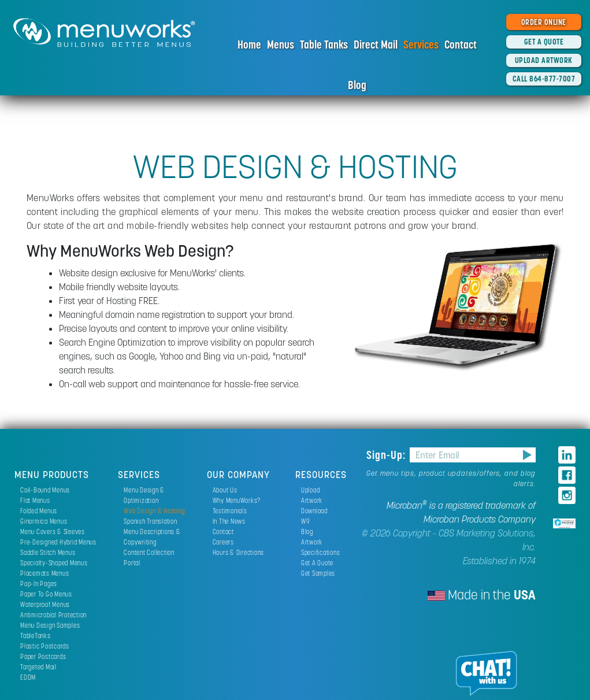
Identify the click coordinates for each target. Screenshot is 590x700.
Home (249, 45)
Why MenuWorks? (237, 500)
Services (421, 45)
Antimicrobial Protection (53, 615)
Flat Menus (35, 500)
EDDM (28, 677)
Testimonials (230, 511)
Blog (357, 85)
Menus (281, 45)
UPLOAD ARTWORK (544, 60)
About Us (225, 490)
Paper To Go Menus (46, 594)
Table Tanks (324, 45)
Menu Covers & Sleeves (53, 532)
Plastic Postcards (45, 646)
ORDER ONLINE (544, 22)
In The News (229, 521)
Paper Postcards (43, 656)
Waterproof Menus (45, 604)
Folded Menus (39, 511)
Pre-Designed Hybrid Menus (58, 542)
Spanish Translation (150, 521)
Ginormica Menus (44, 521)
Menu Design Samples (50, 625)
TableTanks (36, 636)
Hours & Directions (239, 552)
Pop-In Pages (39, 584)
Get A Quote (317, 563)
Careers (223, 542)
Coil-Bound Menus (45, 490)
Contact (461, 45)
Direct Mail (376, 45)
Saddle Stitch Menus (48, 552)
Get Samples (318, 573)
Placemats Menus (44, 573)
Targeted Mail (38, 667)
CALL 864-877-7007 (544, 79)
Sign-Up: (387, 455)
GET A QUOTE (544, 42)
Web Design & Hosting (154, 511)
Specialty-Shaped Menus (54, 563)
